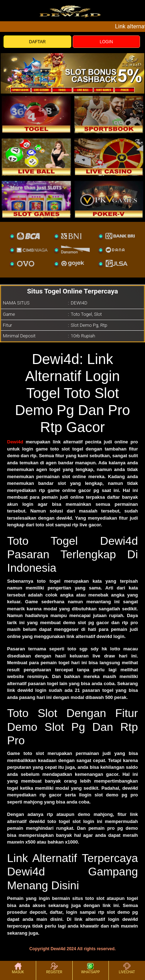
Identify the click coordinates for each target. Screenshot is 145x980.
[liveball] (109, 200)
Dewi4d (15, 442)
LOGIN (106, 42)
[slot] (109, 114)
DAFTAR (37, 42)
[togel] (36, 114)
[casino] (109, 157)
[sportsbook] (36, 157)
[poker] (36, 200)
